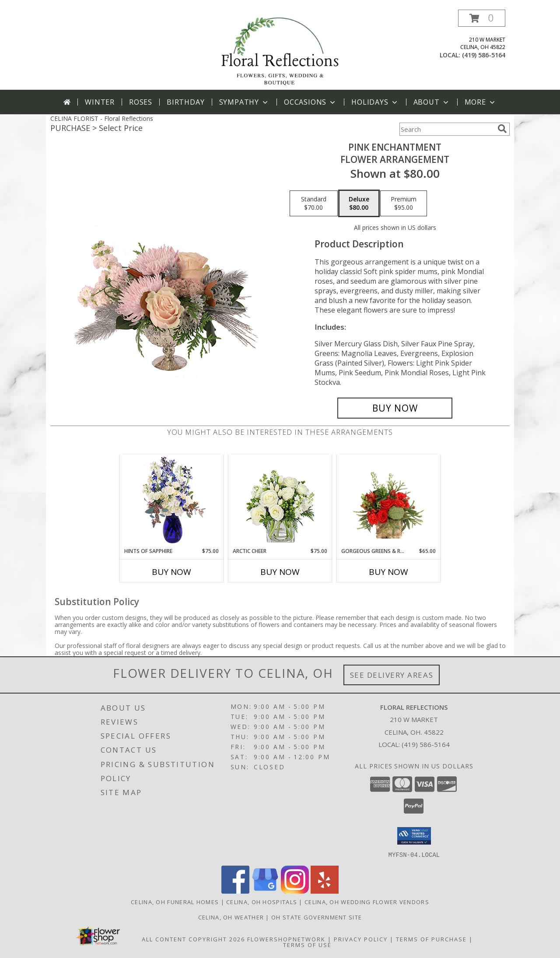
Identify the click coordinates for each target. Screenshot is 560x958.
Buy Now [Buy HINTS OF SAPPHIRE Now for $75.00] (171, 572)
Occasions (310, 102)
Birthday (185, 102)
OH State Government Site (317, 917)
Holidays (375, 102)
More (481, 102)
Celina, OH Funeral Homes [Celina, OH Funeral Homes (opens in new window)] (175, 902)
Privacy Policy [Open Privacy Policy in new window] (361, 939)
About (432, 102)
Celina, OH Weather (231, 917)
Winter (100, 102)
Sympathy (244, 102)
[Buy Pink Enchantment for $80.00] (395, 408)
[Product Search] (447, 129)
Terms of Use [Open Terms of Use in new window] (307, 944)
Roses (141, 102)
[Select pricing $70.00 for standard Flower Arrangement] (314, 204)
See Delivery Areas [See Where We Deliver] (392, 675)
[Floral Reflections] (280, 50)
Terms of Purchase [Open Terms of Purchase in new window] (431, 939)
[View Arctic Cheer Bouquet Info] (280, 501)
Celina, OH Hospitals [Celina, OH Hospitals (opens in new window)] (262, 902)
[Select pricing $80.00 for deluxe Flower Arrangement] (359, 204)
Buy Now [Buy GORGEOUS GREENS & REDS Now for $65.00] (388, 572)
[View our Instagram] (295, 891)
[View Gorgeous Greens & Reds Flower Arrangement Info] (389, 501)
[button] (482, 18)
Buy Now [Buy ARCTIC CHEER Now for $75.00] (280, 572)
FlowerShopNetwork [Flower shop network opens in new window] (286, 939)
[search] (502, 129)
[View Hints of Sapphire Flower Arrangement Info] (172, 501)
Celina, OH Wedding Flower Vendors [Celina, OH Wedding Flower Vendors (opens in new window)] (367, 902)
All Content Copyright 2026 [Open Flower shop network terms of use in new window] (193, 939)
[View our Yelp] (325, 891)
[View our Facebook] (235, 891)
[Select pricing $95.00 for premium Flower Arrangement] (404, 204)
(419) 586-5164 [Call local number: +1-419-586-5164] (484, 55)
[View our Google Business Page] (265, 891)
